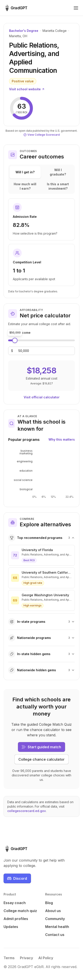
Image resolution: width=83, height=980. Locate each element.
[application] (41, 474)
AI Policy (46, 958)
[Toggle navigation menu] (76, 8)
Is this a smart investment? (58, 186)
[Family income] (24, 351)
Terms (9, 958)
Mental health (57, 927)
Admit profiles (16, 919)
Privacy (26, 958)
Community (55, 919)
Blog (49, 903)
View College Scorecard (42, 135)
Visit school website (27, 89)
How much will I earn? (25, 186)
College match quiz (20, 911)
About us (53, 911)
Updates (11, 927)
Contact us (55, 935)
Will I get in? (25, 172)
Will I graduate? (58, 172)
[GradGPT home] (15, 8)
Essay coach (15, 903)
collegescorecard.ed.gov (27, 811)
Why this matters (62, 439)
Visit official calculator (42, 397)
